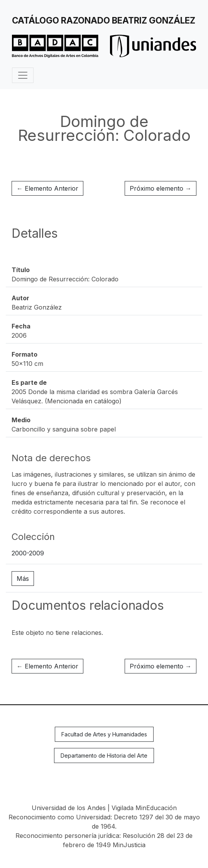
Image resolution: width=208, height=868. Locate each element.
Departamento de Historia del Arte (104, 755)
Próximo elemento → (161, 188)
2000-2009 (28, 553)
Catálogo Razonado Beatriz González (104, 20)
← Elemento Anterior (47, 188)
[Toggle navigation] (23, 75)
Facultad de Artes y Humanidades (104, 734)
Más (23, 579)
